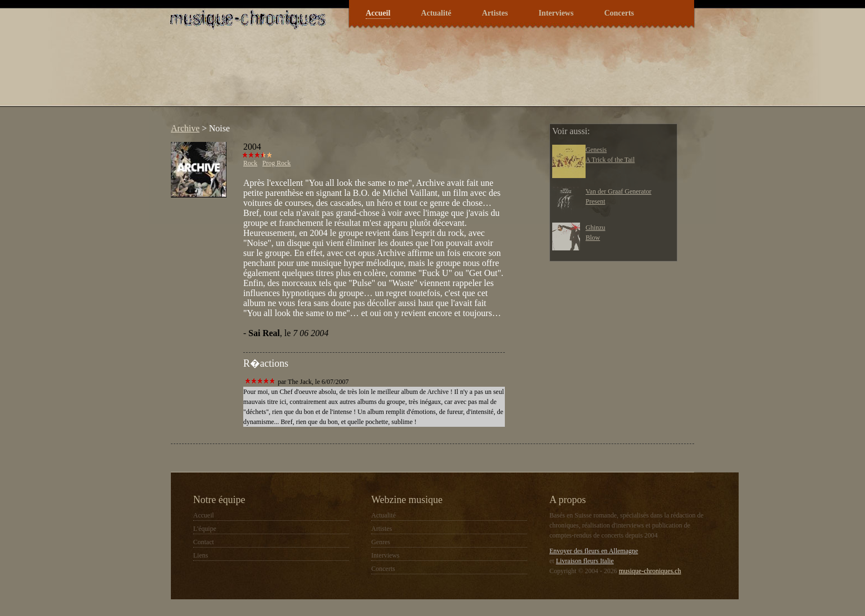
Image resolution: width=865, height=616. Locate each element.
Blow (593, 238)
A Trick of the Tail (610, 160)
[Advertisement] (368, 75)
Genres (381, 542)
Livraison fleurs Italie (585, 561)
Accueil (378, 13)
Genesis (596, 150)
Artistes (495, 13)
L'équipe (205, 529)
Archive (185, 128)
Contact (203, 542)
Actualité (436, 13)
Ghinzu (595, 228)
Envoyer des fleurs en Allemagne (594, 551)
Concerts (619, 13)
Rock (250, 163)
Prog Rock (276, 163)
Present (595, 201)
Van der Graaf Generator (618, 191)
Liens (201, 555)
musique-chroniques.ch (650, 571)
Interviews (556, 13)
